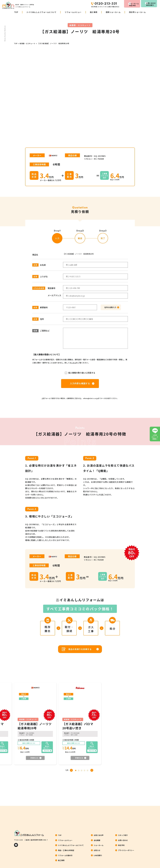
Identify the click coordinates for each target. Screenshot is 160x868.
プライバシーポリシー (126, 853)
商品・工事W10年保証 (66, 853)
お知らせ (97, 853)
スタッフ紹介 (123, 838)
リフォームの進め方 (65, 858)
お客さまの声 (99, 838)
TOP (16, 12)
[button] (92, 772)
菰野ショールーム (113, 12)
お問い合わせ (150, 4)
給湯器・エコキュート (29, 43)
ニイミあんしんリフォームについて (41, 12)
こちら (74, 363)
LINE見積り (98, 858)
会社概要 (97, 843)
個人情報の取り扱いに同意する (78, 373)
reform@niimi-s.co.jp (91, 398)
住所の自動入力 (111, 307)
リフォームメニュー (73, 12)
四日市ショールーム (137, 12)
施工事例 (94, 12)
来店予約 (128, 4)
